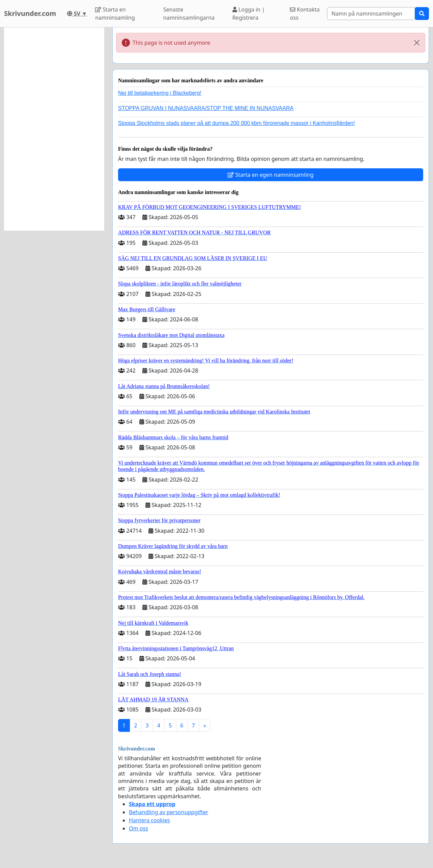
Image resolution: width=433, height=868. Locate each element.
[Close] (417, 43)
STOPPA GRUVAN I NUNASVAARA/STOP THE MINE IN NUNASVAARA (206, 108)
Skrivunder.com (30, 13)
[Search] (371, 14)
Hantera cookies (149, 820)
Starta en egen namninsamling (271, 175)
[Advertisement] (54, 129)
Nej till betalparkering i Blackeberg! (160, 93)
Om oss (139, 828)
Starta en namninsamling (115, 14)
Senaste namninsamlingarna (189, 14)
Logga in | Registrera (249, 14)
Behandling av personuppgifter (169, 812)
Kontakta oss (305, 14)
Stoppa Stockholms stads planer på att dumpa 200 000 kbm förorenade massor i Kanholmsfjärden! (236, 123)
